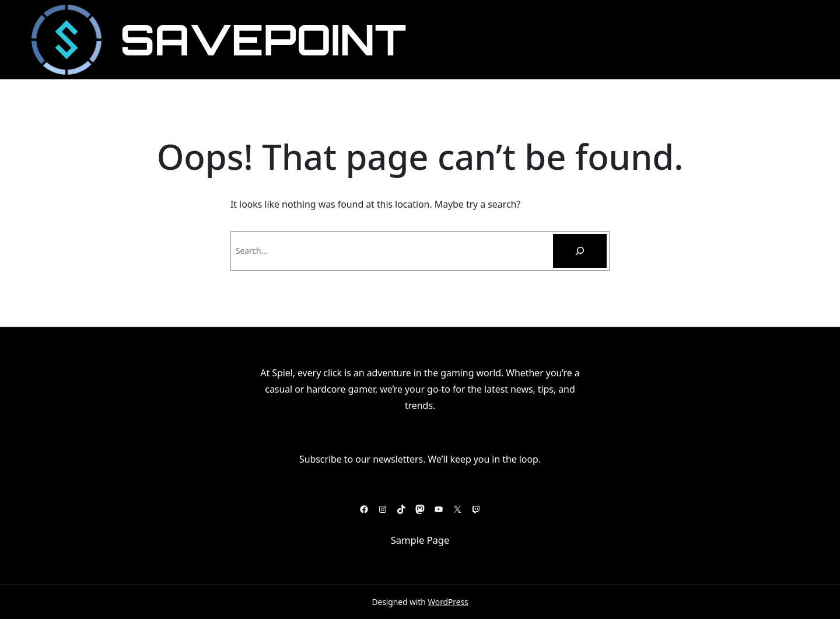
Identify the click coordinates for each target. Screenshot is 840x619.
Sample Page (420, 540)
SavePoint (263, 39)
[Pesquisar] (580, 251)
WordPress (448, 602)
